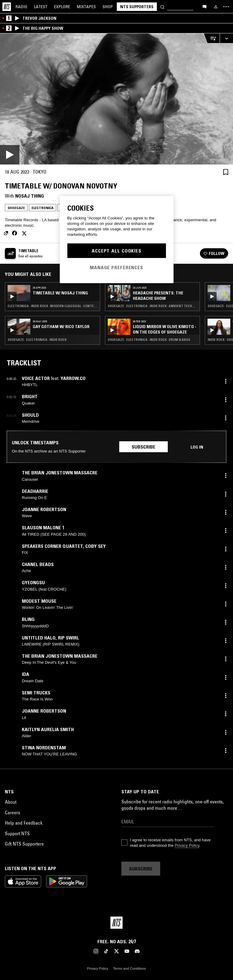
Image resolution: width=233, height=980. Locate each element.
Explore (62, 7)
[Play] (116, 99)
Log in (197, 447)
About (11, 802)
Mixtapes (86, 7)
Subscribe (144, 447)
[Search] (162, 7)
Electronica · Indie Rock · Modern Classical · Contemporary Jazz (52, 306)
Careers (12, 812)
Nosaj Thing (30, 196)
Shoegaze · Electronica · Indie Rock (37, 340)
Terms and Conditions (130, 968)
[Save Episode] (226, 172)
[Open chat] (204, 6)
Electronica (42, 208)
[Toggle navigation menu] (226, 7)
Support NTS (17, 833)
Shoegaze (16, 208)
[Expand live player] (226, 38)
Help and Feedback (24, 823)
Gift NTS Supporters (24, 844)
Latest (41, 7)
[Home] (7, 7)
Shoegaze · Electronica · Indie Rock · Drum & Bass (149, 340)
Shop (108, 7)
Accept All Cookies (116, 251)
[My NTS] (216, 7)
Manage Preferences (116, 267)
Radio (21, 7)
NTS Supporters (137, 7)
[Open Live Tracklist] (211, 38)
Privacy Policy (187, 845)
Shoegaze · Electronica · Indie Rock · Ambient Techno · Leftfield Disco (153, 306)
